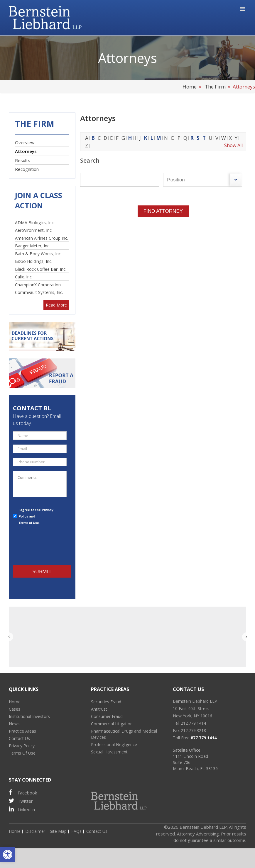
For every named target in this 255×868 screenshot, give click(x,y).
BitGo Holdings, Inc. (34, 261)
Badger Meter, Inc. (33, 246)
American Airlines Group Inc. (42, 238)
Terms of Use (29, 523)
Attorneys (26, 151)
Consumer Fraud (107, 716)
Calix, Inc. (24, 277)
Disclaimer (35, 831)
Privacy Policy (22, 746)
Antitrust (99, 709)
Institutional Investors (29, 716)
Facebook (23, 793)
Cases (15, 709)
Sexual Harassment (109, 752)
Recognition (27, 169)
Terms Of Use (22, 753)
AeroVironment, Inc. (34, 230)
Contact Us (19, 738)
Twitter (21, 801)
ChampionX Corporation (38, 285)
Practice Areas (22, 731)
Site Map (58, 831)
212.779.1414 (193, 723)
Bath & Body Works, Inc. (38, 254)
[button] (8, 855)
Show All (233, 145)
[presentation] (58, 545)
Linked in (22, 809)
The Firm (215, 87)
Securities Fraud (106, 702)
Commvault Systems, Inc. (39, 292)
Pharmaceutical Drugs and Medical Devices (124, 734)
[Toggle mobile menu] (243, 9)
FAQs (76, 831)
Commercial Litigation (112, 724)
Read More (56, 305)
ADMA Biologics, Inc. (35, 223)
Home (190, 87)
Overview (25, 142)
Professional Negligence (114, 744)
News (14, 724)
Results (23, 160)
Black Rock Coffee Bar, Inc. (41, 269)
